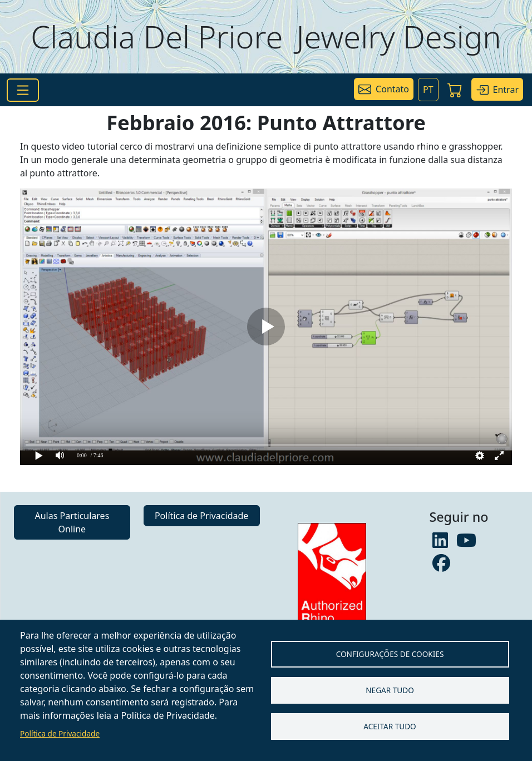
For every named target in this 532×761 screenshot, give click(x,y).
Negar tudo (390, 690)
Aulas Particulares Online (72, 522)
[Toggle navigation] (23, 90)
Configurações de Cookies (390, 654)
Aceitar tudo (390, 726)
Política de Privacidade (60, 733)
